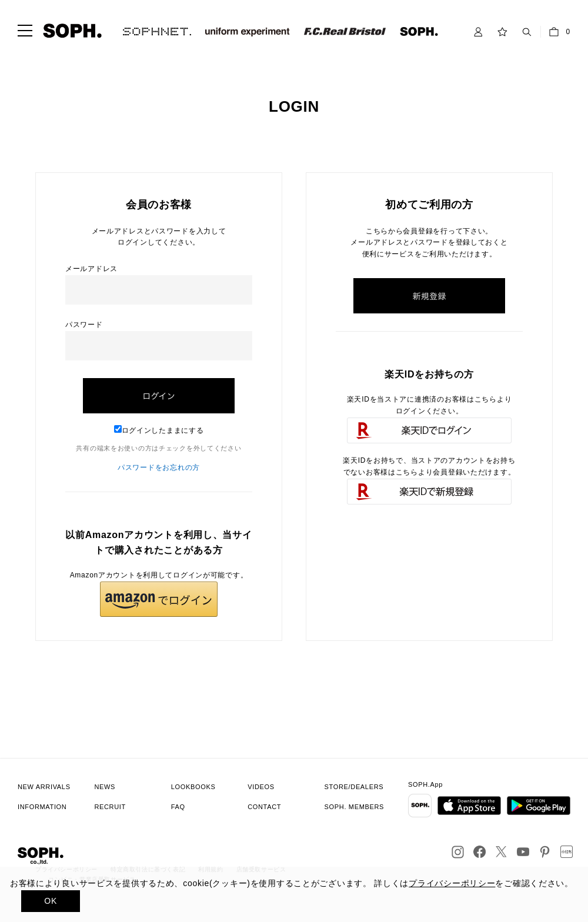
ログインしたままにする (159, 430)
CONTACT (264, 807)
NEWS (105, 787)
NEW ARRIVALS (44, 787)
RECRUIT (110, 807)
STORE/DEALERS (354, 787)
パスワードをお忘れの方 (159, 467)
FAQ (178, 807)
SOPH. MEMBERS (354, 807)
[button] (159, 599)
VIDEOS (261, 787)
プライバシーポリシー (452, 883)
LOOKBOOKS (193, 787)
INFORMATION (42, 807)
